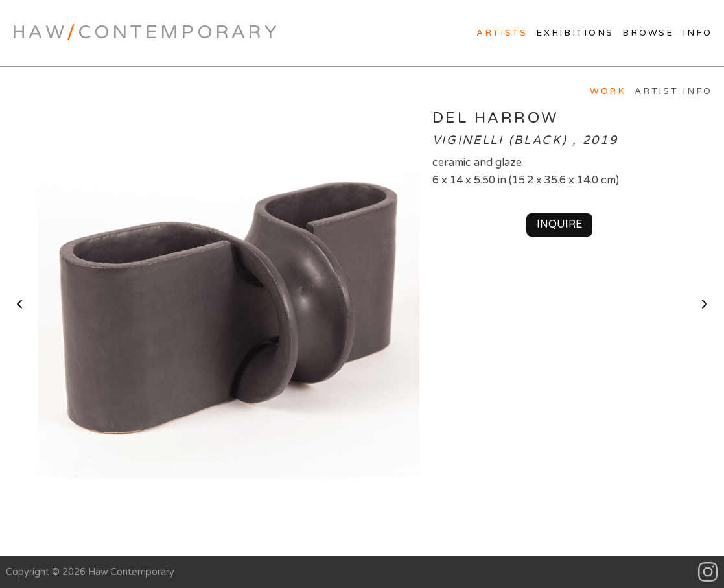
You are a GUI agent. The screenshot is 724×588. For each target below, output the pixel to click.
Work (608, 91)
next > (705, 304)
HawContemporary (146, 32)
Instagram (708, 572)
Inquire (559, 224)
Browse (648, 33)
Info (697, 33)
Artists (502, 33)
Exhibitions (575, 33)
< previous (19, 304)
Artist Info (673, 91)
